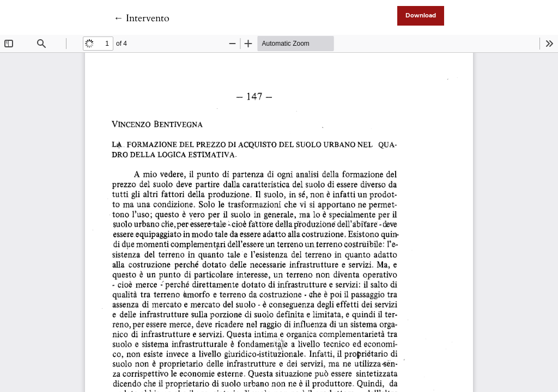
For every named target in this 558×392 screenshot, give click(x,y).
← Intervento (141, 18)
